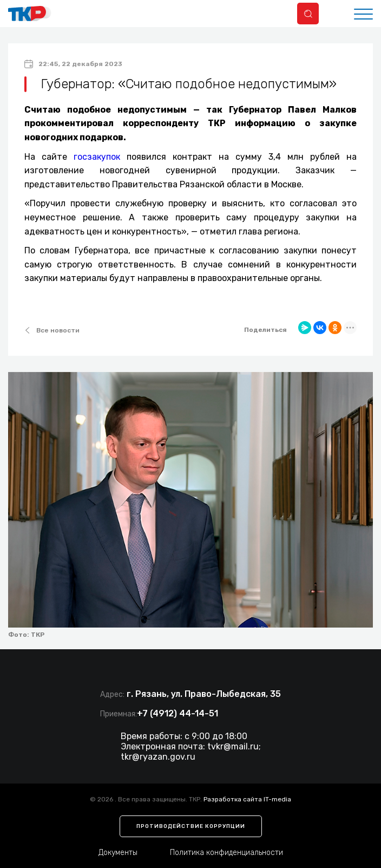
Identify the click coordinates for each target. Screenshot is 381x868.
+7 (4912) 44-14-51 (178, 713)
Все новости (52, 330)
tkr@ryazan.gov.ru (158, 757)
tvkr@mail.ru (233, 746)
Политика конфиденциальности (226, 853)
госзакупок (97, 157)
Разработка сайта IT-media (247, 799)
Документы (118, 853)
